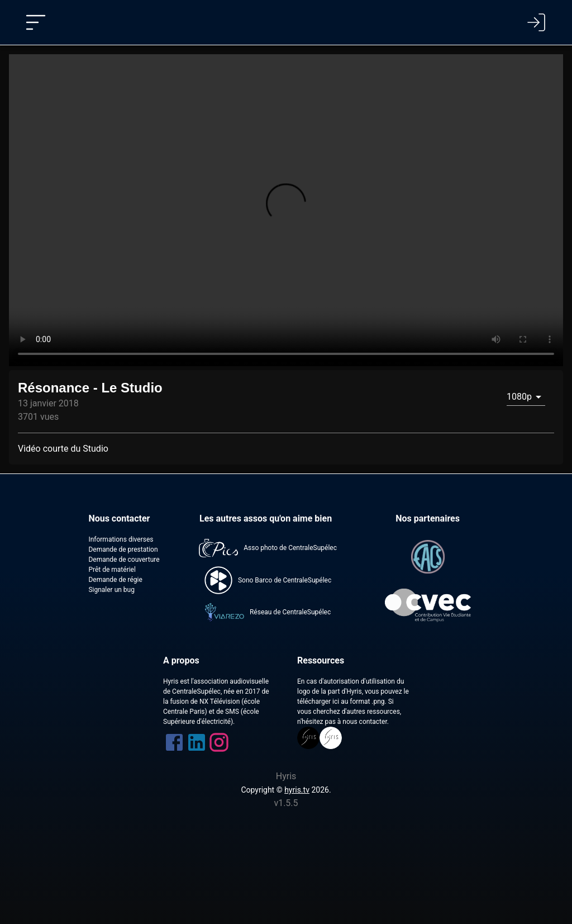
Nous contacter (119, 518)
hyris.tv (297, 790)
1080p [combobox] (519, 397)
